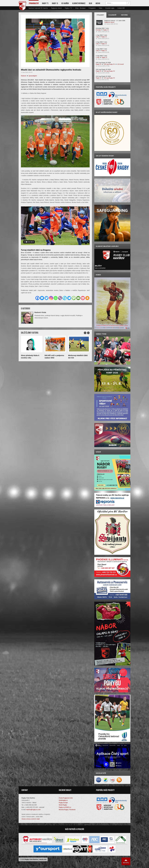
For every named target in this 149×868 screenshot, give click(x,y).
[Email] (78, 298)
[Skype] (65, 298)
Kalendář (112, 15)
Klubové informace (79, 3)
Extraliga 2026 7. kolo (102, 28)
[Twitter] (47, 298)
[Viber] (60, 298)
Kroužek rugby (110, 8)
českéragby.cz (63, 800)
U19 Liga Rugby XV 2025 (103, 63)
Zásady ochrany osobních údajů (31, 819)
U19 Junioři (120, 64)
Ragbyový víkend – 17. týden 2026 (115, 21)
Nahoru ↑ (126, 861)
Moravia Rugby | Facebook (67, 810)
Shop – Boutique (80, 8)
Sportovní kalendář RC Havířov (38, 8)
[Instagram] (51, 298)
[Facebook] (37, 298)
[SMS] (74, 298)
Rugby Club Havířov (31, 859)
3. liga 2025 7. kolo (101, 49)
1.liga (97, 37)
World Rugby (63, 805)
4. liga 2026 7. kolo (101, 56)
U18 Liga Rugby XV (109, 64)
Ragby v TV (68, 8)
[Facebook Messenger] (42, 298)
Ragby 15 (55, 3)
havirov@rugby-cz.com (33, 810)
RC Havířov (65, 3)
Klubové (23, 76)
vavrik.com (43, 859)
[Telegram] (69, 298)
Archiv (98, 3)
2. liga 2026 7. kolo (101, 42)
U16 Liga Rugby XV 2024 (103, 69)
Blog (91, 3)
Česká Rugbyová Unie (66, 798)
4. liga (97, 57)
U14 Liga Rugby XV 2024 (103, 76)
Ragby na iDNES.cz (65, 807)
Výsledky (100, 15)
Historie (124, 15)
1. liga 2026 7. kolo (101, 35)
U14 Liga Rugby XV (109, 78)
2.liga (97, 44)
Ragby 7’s (45, 3)
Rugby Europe (63, 803)
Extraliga (98, 30)
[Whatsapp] (56, 298)
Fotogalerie (92, 8)
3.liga (97, 50)
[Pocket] (83, 298)
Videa (100, 8)
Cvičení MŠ (121, 8)
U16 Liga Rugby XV (109, 71)
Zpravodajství (34, 3)
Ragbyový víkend (56, 8)
